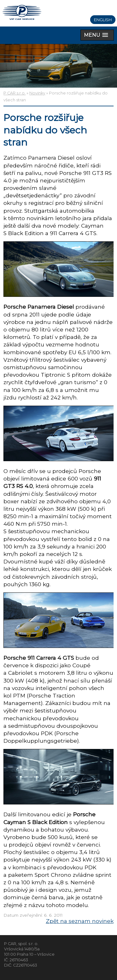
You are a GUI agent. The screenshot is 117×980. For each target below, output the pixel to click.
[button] (97, 35)
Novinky (37, 93)
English (103, 20)
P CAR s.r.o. (15, 93)
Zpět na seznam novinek (80, 921)
